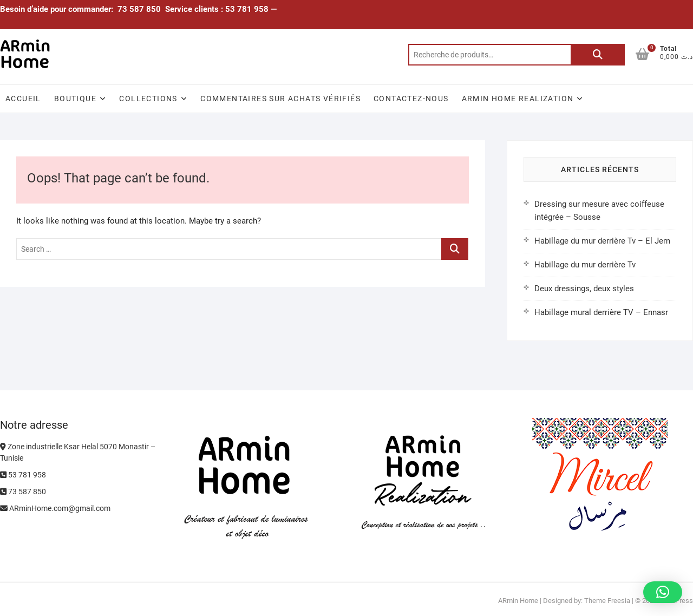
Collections (148, 99)
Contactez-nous (411, 99)
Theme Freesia (607, 601)
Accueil (23, 99)
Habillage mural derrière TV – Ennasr (601, 312)
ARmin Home (518, 601)
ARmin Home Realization (518, 99)
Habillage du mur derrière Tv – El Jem (602, 241)
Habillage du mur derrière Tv (585, 265)
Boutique (75, 99)
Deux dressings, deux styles (584, 289)
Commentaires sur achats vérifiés (280, 99)
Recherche (598, 55)
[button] (663, 592)
